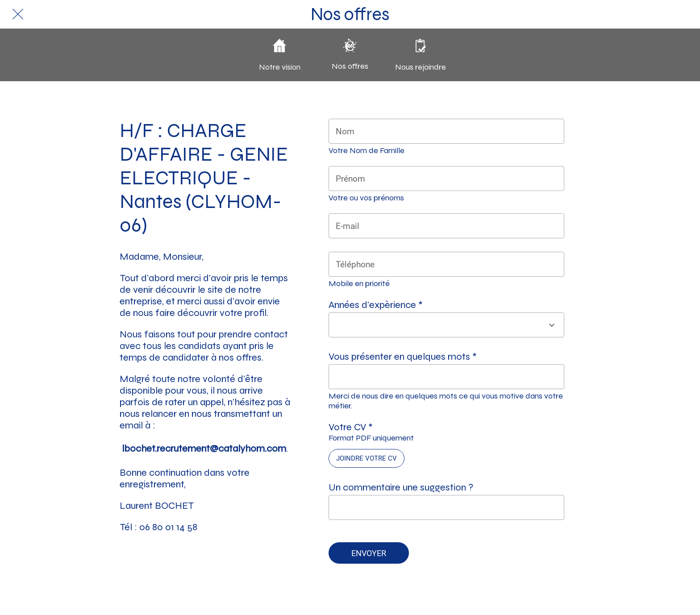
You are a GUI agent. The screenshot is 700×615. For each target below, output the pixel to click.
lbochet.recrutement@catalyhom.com (204, 449)
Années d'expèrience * (376, 305)
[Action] (682, 14)
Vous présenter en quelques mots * (403, 357)
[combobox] (438, 325)
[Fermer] (18, 14)
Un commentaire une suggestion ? (401, 487)
